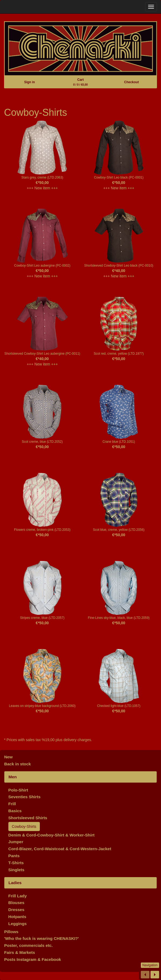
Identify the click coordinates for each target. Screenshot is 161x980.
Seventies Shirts (24, 797)
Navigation (150, 965)
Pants (14, 856)
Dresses (16, 910)
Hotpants (17, 917)
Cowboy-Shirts (24, 826)
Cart (80, 82)
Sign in (30, 82)
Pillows (11, 932)
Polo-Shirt (18, 790)
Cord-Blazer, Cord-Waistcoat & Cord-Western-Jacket (60, 849)
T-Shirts (16, 863)
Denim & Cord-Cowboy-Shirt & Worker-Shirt (51, 835)
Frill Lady (17, 896)
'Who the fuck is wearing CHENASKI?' (41, 938)
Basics (15, 811)
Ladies (15, 883)
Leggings (17, 924)
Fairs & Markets (20, 952)
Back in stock (17, 764)
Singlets (16, 870)
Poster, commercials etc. (28, 945)
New (8, 757)
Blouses (16, 903)
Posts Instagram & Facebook (32, 959)
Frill (12, 804)
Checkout (132, 82)
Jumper (16, 842)
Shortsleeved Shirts (28, 818)
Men (13, 777)
